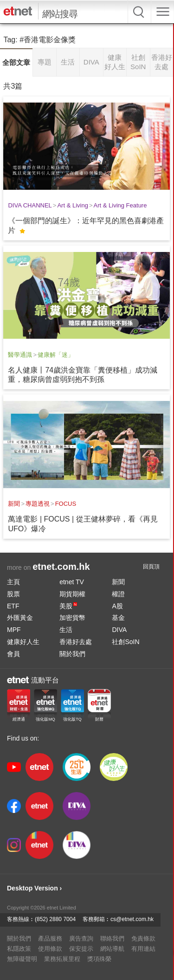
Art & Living (72, 205)
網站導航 (112, 949)
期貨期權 (72, 594)
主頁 (13, 582)
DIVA (119, 630)
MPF (14, 630)
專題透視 (38, 504)
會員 (13, 654)
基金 (118, 618)
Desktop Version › (34, 888)
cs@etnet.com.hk (132, 919)
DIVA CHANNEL (30, 205)
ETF (13, 606)
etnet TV (72, 582)
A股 (117, 606)
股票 (13, 594)
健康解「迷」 (56, 355)
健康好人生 (23, 642)
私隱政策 (19, 949)
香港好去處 (76, 642)
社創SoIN (126, 642)
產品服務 (50, 938)
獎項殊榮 (99, 959)
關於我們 (72, 654)
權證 (118, 594)
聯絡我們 (112, 938)
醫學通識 (20, 355)
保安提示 (81, 949)
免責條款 (143, 938)
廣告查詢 (81, 938)
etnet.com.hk (61, 567)
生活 (66, 630)
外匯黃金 (20, 618)
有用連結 (143, 949)
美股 (68, 606)
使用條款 (50, 949)
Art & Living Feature (120, 205)
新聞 (14, 504)
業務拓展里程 (62, 959)
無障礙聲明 (22, 959)
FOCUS (66, 504)
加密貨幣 (72, 618)
